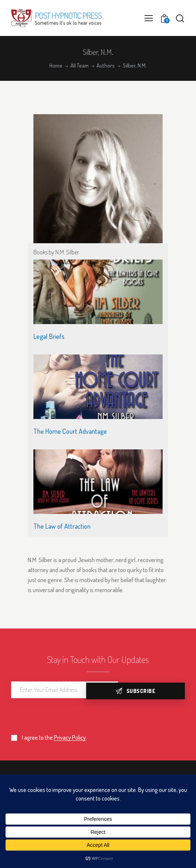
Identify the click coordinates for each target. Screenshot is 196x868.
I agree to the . (54, 737)
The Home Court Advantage (70, 431)
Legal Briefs (49, 336)
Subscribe (159, 690)
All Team (80, 66)
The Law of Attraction (62, 526)
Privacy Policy (70, 738)
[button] (149, 18)
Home (56, 66)
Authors (106, 66)
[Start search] (180, 18)
